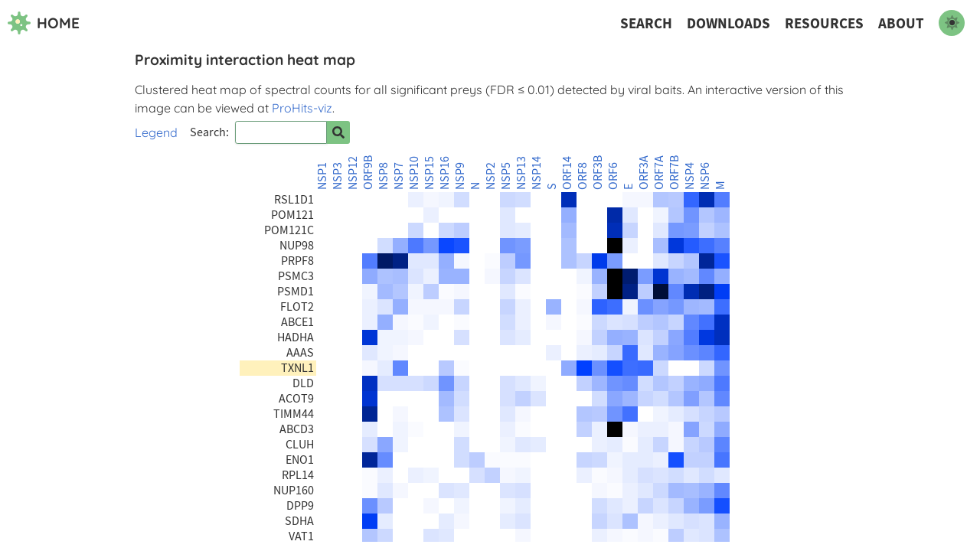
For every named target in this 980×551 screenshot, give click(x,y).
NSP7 (399, 176)
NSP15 (430, 173)
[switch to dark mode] (952, 23)
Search (646, 23)
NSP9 (460, 176)
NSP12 (353, 173)
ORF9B (368, 173)
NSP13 (521, 173)
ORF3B (598, 173)
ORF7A (659, 173)
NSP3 (338, 176)
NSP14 (537, 173)
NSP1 (322, 176)
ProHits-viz (302, 108)
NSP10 (414, 173)
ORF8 (583, 176)
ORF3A (644, 173)
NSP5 (506, 176)
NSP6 (705, 176)
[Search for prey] (338, 132)
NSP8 (384, 176)
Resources (824, 23)
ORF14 (567, 173)
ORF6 (613, 176)
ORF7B (675, 173)
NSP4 (690, 176)
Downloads (728, 23)
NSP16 (445, 173)
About (901, 23)
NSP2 (491, 176)
